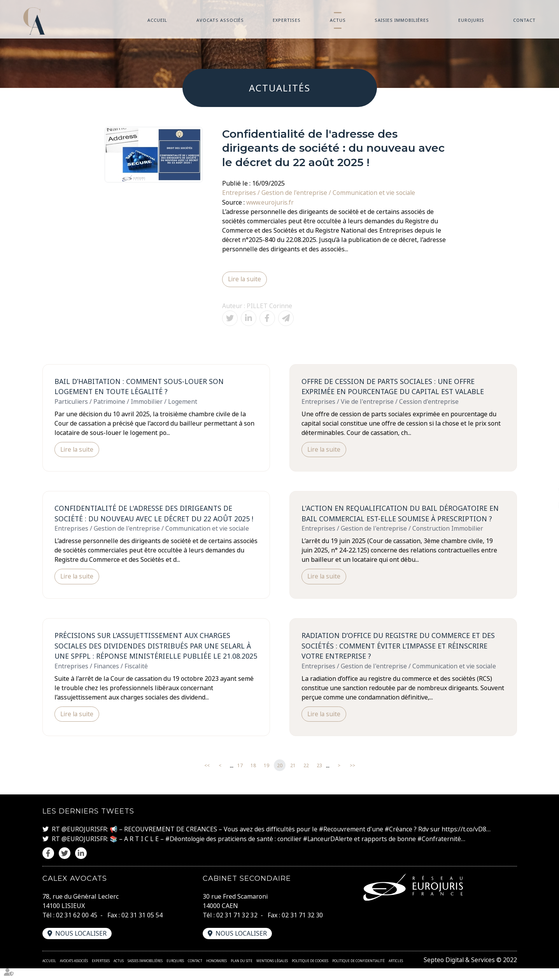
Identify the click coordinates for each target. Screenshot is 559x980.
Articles (396, 972)
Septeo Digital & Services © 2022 (470, 971)
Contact (524, 20)
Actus (338, 20)
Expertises (287, 20)
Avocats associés (220, 20)
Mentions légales (272, 972)
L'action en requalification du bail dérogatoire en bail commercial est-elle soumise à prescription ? (402, 514)
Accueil (157, 20)
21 (293, 778)
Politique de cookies (310, 972)
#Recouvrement (342, 841)
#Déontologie (185, 850)
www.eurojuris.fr (271, 202)
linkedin (543, 506)
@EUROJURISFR (84, 841)
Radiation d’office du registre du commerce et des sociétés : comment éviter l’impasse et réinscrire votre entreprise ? (400, 647)
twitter (543, 490)
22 (306, 778)
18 (253, 778)
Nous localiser (81, 945)
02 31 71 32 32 (237, 927)
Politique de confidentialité (358, 972)
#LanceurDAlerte (329, 850)
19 (266, 778)
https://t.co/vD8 (465, 841)
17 (240, 778)
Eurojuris (471, 20)
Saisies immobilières (402, 20)
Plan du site (242, 972)
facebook (543, 475)
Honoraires (216, 972)
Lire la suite (245, 279)
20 (280, 778)
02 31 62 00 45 (77, 927)
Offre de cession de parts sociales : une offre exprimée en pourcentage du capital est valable (395, 386)
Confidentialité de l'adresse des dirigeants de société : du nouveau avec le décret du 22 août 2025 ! (156, 514)
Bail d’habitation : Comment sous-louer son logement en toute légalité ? (141, 386)
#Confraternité (442, 850)
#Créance (399, 841)
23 (319, 778)
